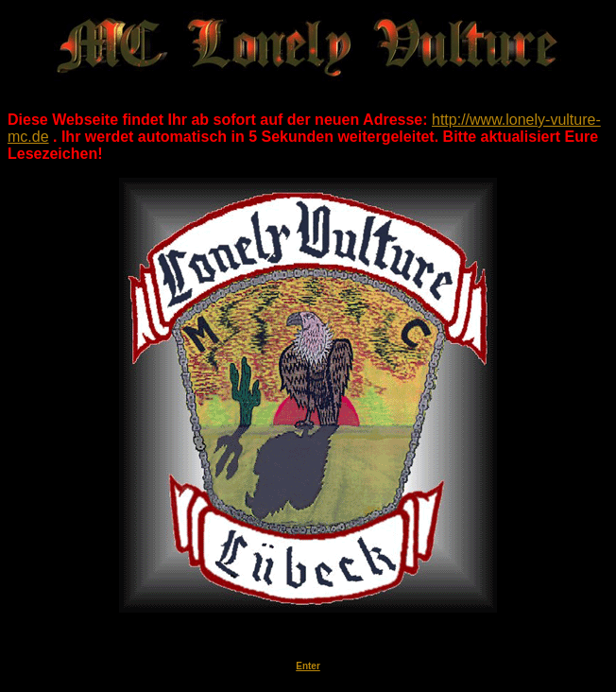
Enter (308, 666)
